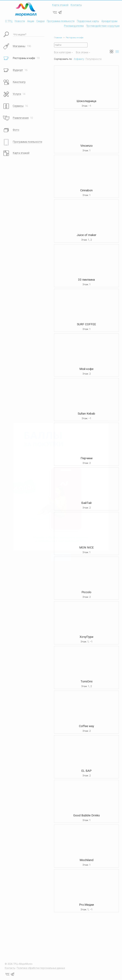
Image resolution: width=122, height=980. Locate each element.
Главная (58, 38)
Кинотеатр (19, 82)
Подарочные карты (88, 21)
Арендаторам (109, 21)
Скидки (40, 21)
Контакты (76, 5)
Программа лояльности (61, 21)
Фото (16, 130)
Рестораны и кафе (75, 38)
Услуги (17, 94)
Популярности (94, 59)
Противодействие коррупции (103, 26)
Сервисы (18, 106)
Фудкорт (18, 70)
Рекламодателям (74, 26)
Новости (20, 21)
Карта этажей (60, 5)
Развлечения (21, 118)
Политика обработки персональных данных (41, 968)
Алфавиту (79, 59)
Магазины (19, 46)
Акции (31, 21)
